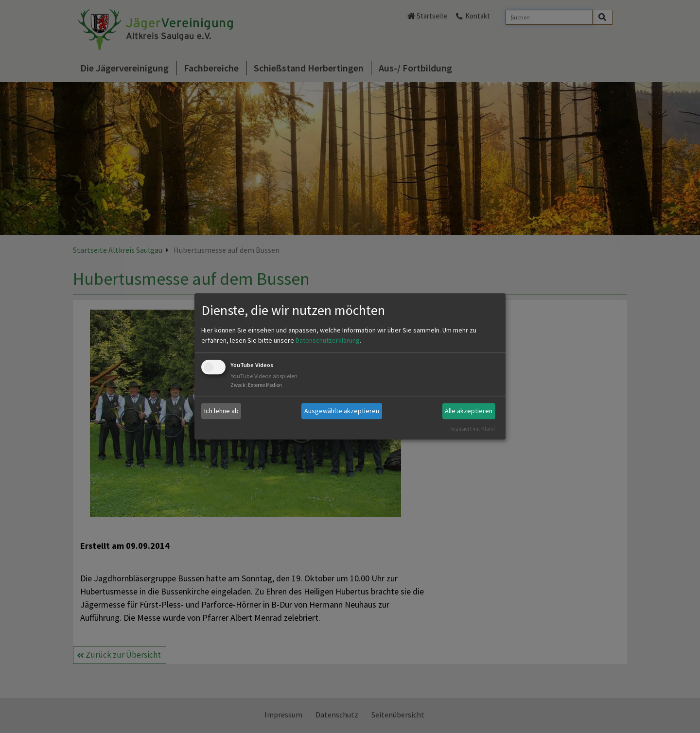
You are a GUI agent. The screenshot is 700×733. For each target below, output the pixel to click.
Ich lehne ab (221, 411)
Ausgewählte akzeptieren (342, 411)
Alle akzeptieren (469, 411)
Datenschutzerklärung (328, 340)
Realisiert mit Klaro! (472, 429)
